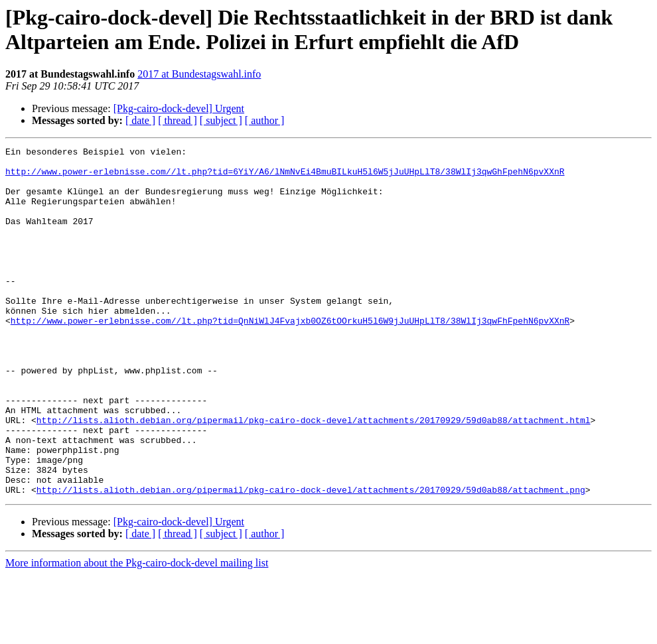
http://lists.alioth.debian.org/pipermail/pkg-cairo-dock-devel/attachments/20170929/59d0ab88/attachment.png (311, 559)
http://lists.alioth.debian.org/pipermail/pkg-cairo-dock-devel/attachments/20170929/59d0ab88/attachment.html (314, 476)
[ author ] (265, 120)
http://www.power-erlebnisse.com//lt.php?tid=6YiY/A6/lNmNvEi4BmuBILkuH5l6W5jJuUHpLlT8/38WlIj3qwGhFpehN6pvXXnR (285, 177)
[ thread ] (178, 120)
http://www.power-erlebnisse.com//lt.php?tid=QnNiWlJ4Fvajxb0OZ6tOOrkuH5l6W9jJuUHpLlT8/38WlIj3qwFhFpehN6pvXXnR (290, 356)
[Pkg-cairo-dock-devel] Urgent (179, 108)
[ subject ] (221, 120)
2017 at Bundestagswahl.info (199, 74)
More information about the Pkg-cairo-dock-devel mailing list (137, 632)
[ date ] (140, 120)
